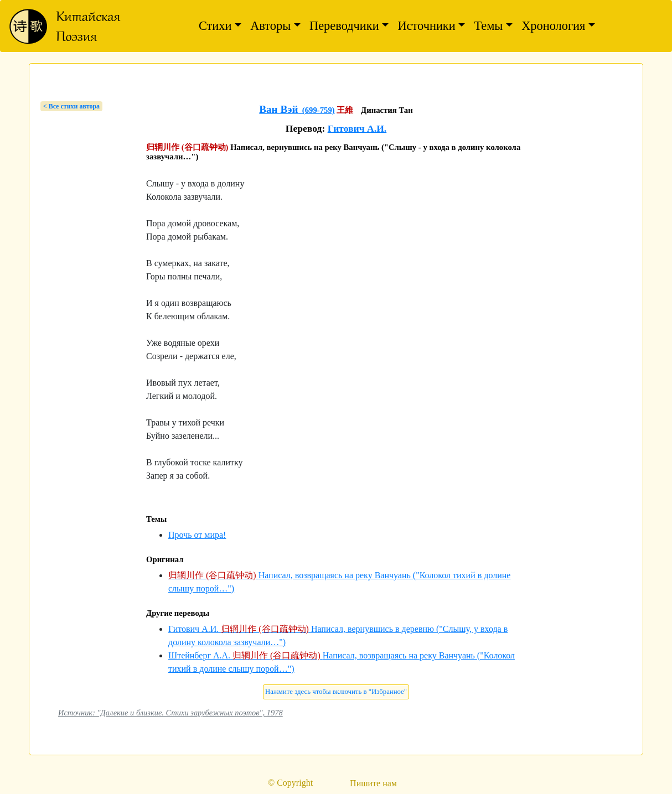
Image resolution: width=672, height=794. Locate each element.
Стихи (215, 26)
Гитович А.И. (357, 128)
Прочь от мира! (197, 535)
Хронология (553, 26)
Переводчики (344, 26)
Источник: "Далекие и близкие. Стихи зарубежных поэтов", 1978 (170, 713)
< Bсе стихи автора (71, 106)
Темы (488, 26)
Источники (426, 26)
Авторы (270, 26)
